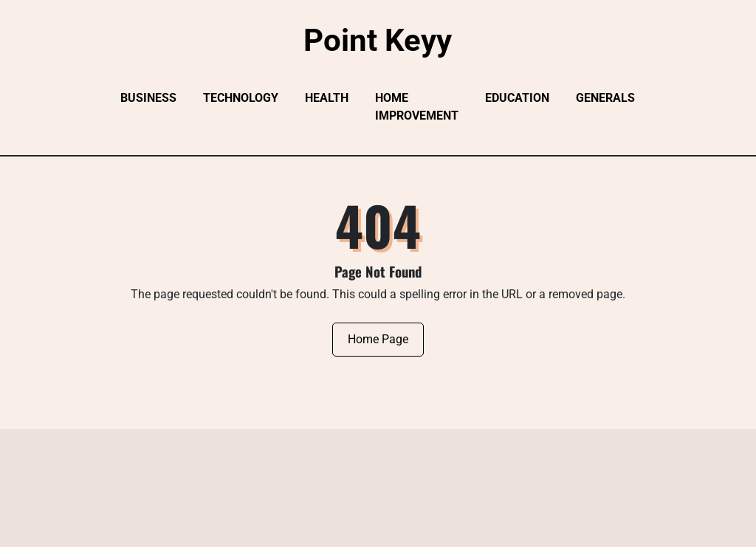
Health (327, 98)
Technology (241, 98)
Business (148, 98)
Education (517, 98)
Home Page (378, 339)
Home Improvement (417, 107)
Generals (605, 98)
